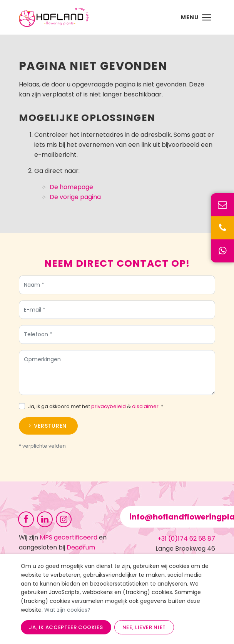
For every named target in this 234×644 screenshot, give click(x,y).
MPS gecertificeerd (69, 537)
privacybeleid (109, 408)
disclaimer (145, 408)
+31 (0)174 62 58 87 (186, 539)
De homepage (71, 187)
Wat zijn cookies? (67, 610)
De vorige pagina (75, 197)
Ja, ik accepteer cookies (66, 627)
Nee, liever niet (144, 627)
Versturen (50, 427)
